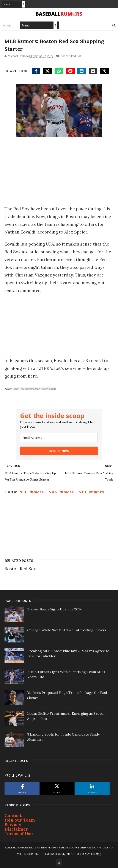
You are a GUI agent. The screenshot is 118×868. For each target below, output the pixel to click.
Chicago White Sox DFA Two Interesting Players (67, 630)
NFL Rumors (31, 492)
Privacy (13, 824)
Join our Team (20, 820)
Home (7, 25)
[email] (59, 438)
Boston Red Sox (71, 56)
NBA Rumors (61, 492)
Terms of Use (19, 833)
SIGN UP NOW (59, 451)
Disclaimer (16, 829)
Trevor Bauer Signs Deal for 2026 (55, 609)
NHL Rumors (91, 492)
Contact (13, 815)
